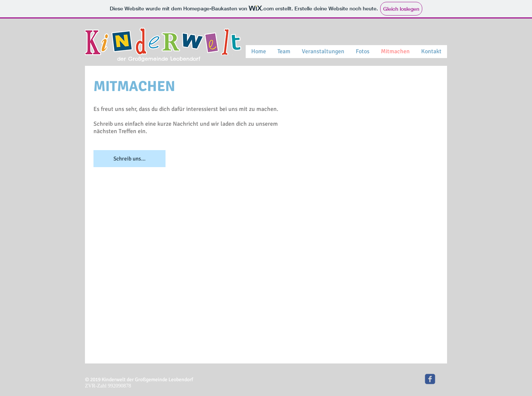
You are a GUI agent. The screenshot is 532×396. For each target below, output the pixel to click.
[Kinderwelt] (430, 379)
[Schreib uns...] (129, 159)
